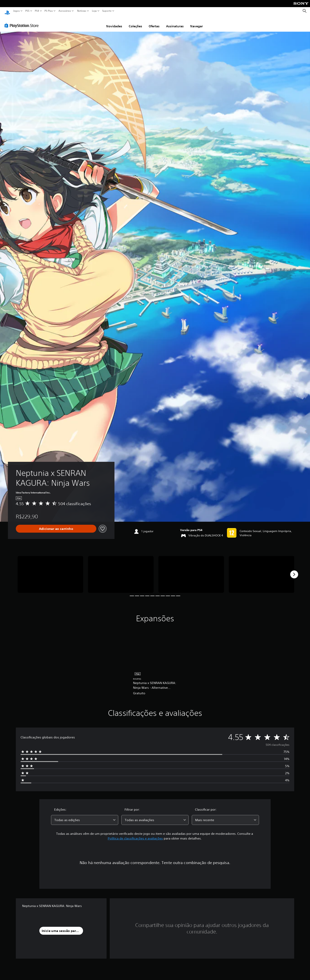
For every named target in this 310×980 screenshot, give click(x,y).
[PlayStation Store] (23, 22)
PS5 (27, 11)
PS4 (37, 11)
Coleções (135, 22)
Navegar (197, 22)
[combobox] (85, 816)
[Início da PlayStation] (7, 11)
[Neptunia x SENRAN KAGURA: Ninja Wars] (50, 571)
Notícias (82, 11)
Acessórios (65, 11)
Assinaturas (175, 22)
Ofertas (154, 22)
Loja (94, 11)
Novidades (114, 22)
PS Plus (49, 11)
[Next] (294, 571)
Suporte (107, 11)
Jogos (17, 11)
